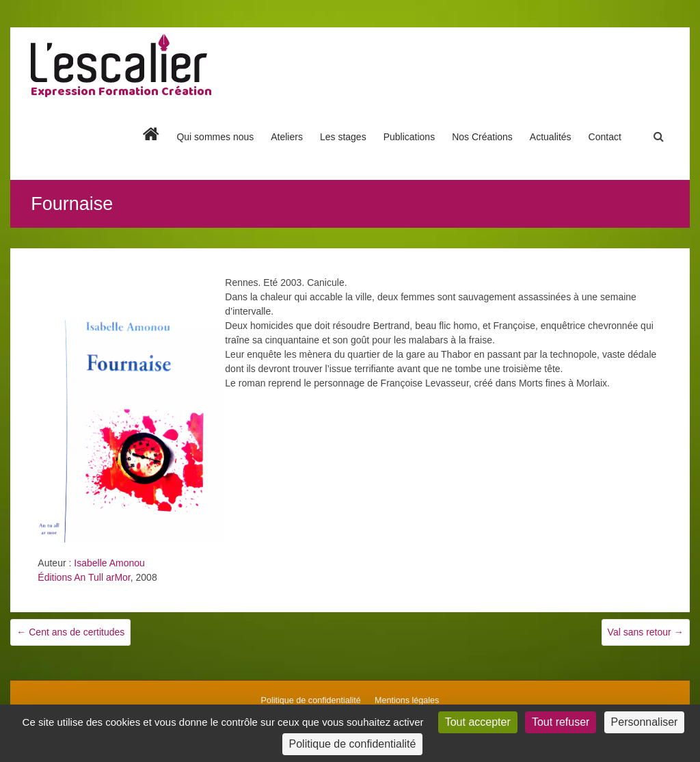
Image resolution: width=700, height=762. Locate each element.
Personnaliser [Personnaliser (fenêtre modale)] (645, 722)
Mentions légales (407, 700)
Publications (409, 137)
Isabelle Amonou (109, 563)
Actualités (551, 137)
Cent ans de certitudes (70, 632)
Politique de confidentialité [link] (353, 744)
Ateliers (287, 137)
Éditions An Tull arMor (84, 577)
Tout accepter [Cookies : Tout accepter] (478, 722)
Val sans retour (646, 632)
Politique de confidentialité (311, 700)
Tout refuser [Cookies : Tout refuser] (561, 722)
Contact (605, 137)
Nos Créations (482, 137)
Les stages (343, 137)
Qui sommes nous (215, 137)
